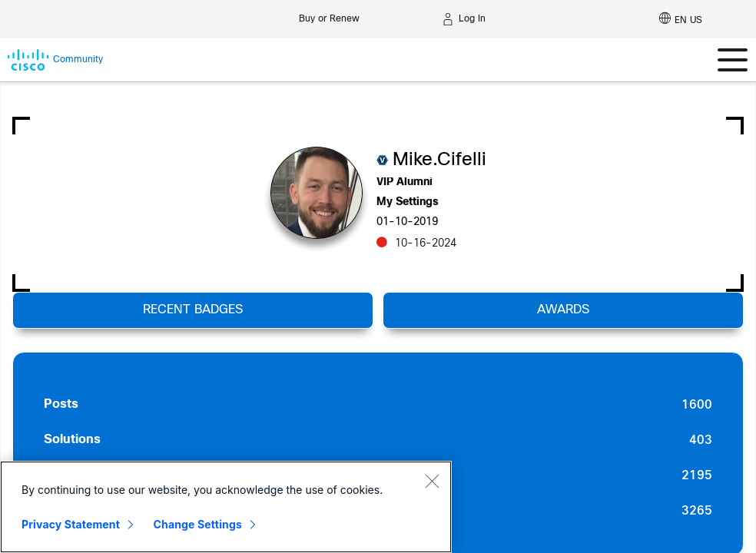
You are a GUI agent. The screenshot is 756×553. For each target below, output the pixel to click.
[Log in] (464, 19)
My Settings (408, 202)
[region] (226, 507)
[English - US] (681, 19)
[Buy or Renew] (329, 15)
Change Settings (198, 524)
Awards (563, 310)
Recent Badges (193, 310)
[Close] (432, 481)
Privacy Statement (71, 524)
